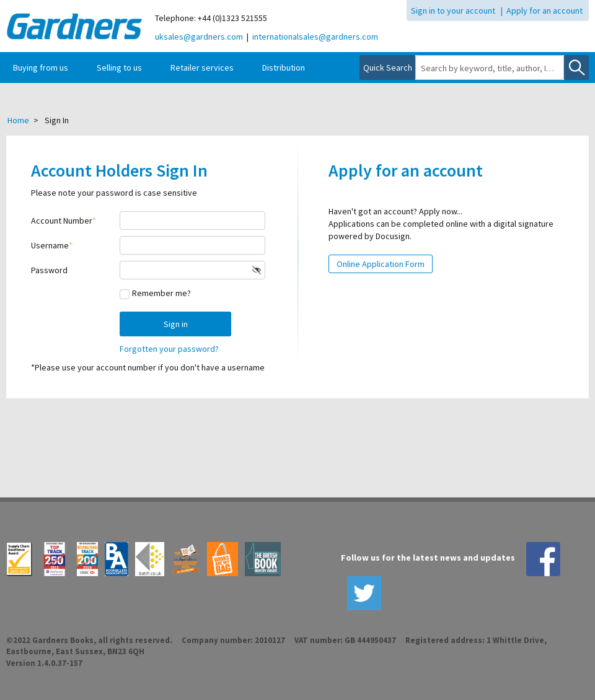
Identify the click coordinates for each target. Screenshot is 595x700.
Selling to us (119, 68)
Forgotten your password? (169, 349)
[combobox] (490, 68)
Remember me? (161, 293)
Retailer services (202, 68)
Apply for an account (544, 11)
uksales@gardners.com (199, 37)
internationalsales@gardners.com (315, 37)
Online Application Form (381, 264)
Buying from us (41, 68)
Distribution (284, 68)
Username (50, 245)
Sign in (176, 324)
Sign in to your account (453, 11)
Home (18, 120)
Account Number (62, 221)
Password (49, 270)
